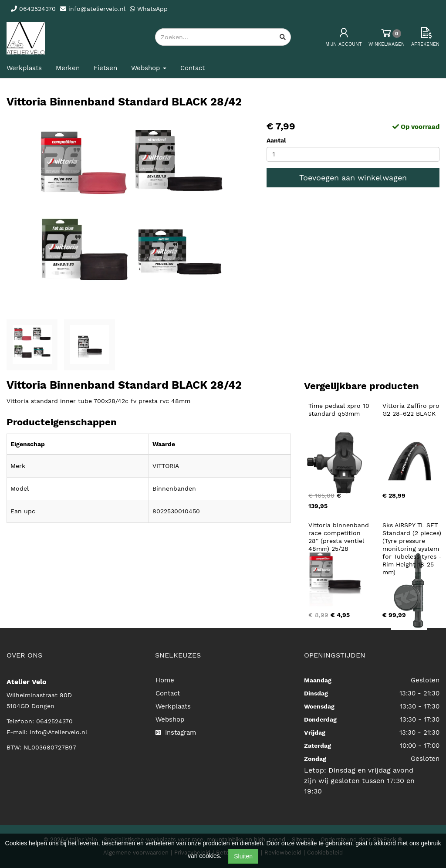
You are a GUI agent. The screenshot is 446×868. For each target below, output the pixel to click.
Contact (193, 68)
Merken (68, 68)
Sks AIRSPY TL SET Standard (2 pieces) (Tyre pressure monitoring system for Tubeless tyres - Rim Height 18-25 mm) (413, 549)
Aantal (276, 140)
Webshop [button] (149, 68)
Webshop (170, 719)
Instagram (176, 732)
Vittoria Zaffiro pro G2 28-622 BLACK (412, 410)
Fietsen (105, 68)
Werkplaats (24, 68)
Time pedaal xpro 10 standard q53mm (340, 410)
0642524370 (54, 721)
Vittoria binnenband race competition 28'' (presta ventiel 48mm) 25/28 (340, 537)
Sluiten (243, 856)
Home (165, 680)
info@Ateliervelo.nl (58, 732)
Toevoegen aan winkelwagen (353, 178)
